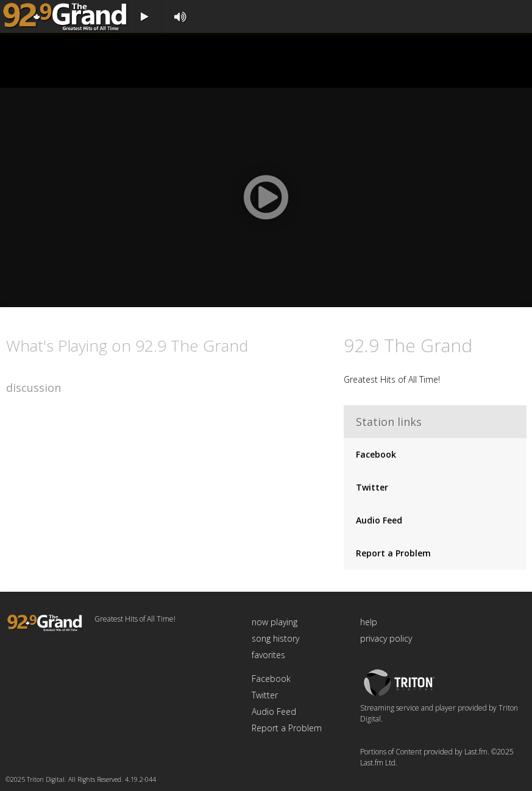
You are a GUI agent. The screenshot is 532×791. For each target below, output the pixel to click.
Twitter (372, 487)
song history (275, 638)
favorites (268, 655)
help (369, 622)
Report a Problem (393, 553)
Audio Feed (379, 520)
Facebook (376, 454)
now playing (275, 622)
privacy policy (386, 638)
